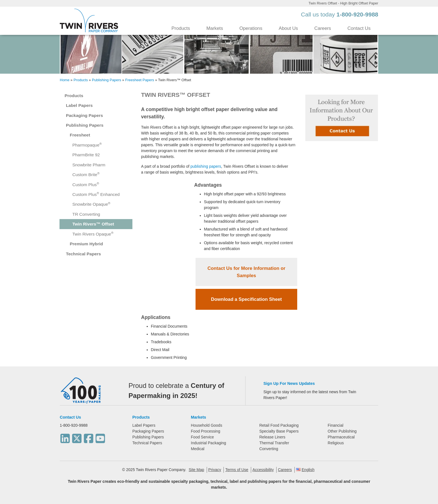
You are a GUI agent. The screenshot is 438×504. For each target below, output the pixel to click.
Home (65, 80)
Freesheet (80, 135)
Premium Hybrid (86, 244)
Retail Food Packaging (279, 425)
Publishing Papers (107, 80)
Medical (197, 449)
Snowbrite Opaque (91, 204)
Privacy (215, 470)
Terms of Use (237, 470)
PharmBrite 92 (86, 155)
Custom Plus (86, 184)
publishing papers (206, 166)
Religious (336, 443)
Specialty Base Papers (279, 431)
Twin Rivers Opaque (93, 234)
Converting (269, 449)
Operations (251, 28)
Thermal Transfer (274, 443)
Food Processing (205, 431)
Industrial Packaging (208, 443)
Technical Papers (83, 254)
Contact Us (359, 28)
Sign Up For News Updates (289, 383)
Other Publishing (342, 431)
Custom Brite (86, 174)
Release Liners (272, 437)
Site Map (196, 470)
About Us (288, 28)
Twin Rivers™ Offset (93, 224)
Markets (215, 28)
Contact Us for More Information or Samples (247, 272)
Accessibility (263, 470)
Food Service (202, 437)
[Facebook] (89, 437)
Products (181, 28)
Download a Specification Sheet (246, 299)
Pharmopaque (87, 145)
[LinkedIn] (65, 437)
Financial (335, 425)
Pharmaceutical (341, 437)
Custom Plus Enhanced (96, 194)
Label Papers (79, 105)
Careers (323, 28)
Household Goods (206, 425)
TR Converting (86, 214)
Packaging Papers (84, 115)
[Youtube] (100, 437)
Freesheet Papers (140, 80)
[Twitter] (77, 437)
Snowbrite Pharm (89, 165)
